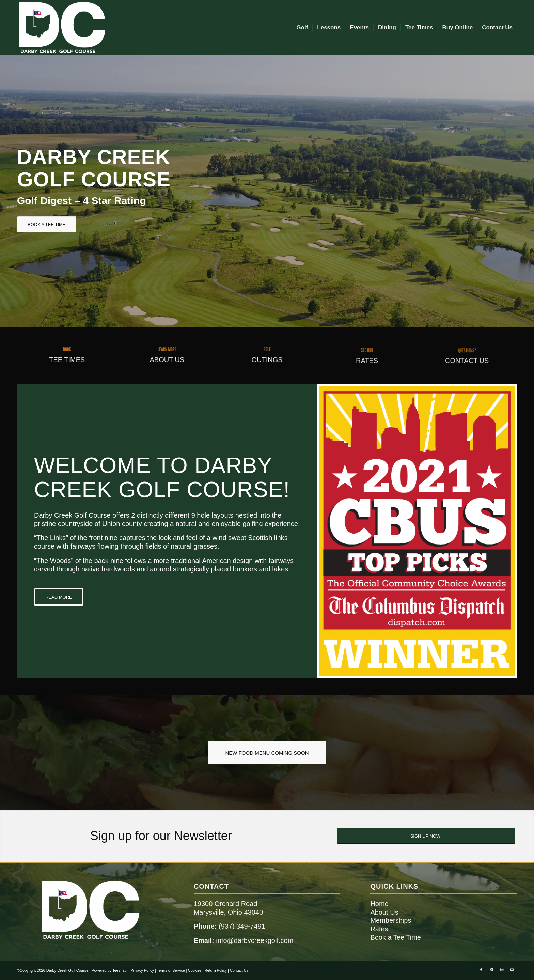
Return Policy (216, 970)
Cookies (195, 970)
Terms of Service (171, 970)
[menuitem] (302, 28)
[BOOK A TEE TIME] (47, 224)
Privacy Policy (142, 970)
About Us (384, 912)
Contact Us (239, 970)
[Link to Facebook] (481, 970)
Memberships (391, 920)
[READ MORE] (59, 597)
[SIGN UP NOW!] (426, 836)
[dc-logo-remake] (62, 28)
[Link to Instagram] (502, 970)
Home (379, 904)
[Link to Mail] (512, 970)
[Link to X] (491, 970)
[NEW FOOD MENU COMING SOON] (267, 753)
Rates (379, 929)
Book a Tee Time (396, 937)
